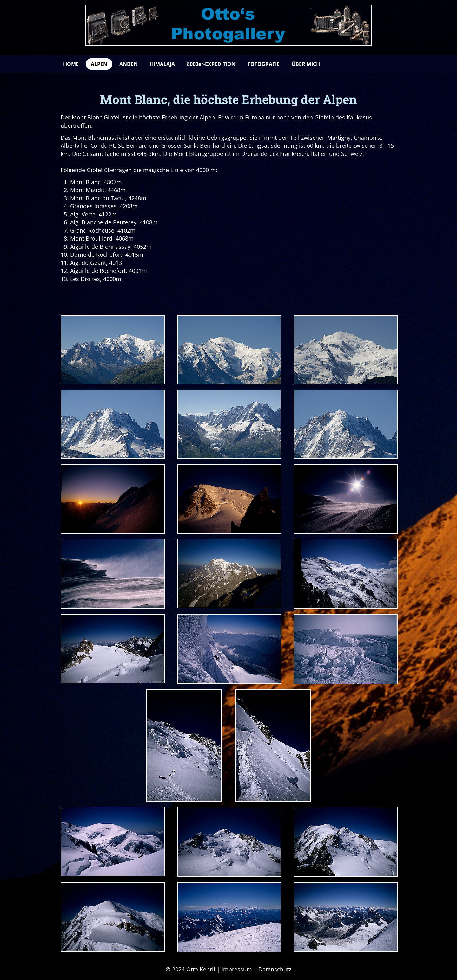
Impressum (237, 969)
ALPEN (99, 64)
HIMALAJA (162, 64)
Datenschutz (275, 969)
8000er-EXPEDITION (211, 64)
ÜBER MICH (306, 64)
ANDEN (129, 64)
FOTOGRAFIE (264, 64)
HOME (71, 64)
